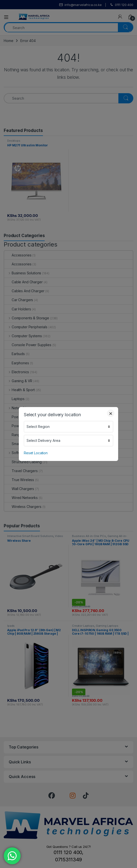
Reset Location (36, 453)
